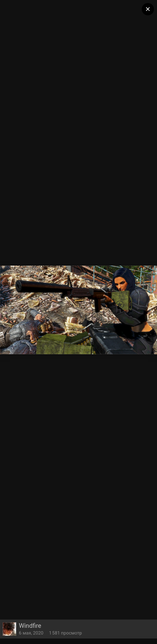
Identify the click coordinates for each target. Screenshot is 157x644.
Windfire (30, 626)
